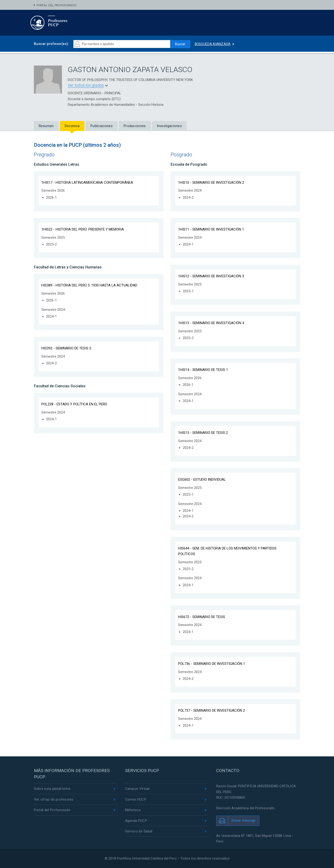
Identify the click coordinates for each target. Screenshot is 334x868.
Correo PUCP (136, 799)
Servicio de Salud (139, 831)
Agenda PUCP (136, 821)
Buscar (180, 44)
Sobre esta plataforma (52, 789)
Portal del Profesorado (57, 5)
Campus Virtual (137, 789)
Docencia (72, 126)
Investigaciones (169, 126)
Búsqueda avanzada (213, 44)
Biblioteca (133, 810)
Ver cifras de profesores (54, 799)
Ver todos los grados (86, 85)
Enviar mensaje (244, 820)
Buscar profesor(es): (51, 44)
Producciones (135, 126)
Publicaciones (102, 126)
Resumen (46, 126)
